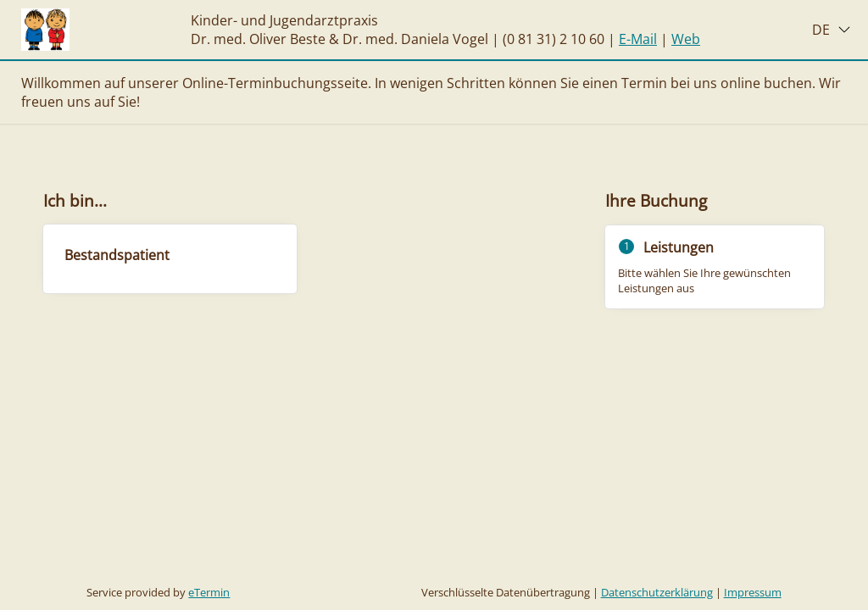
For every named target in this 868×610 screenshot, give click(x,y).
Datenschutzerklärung (657, 592)
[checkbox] (170, 258)
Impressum (753, 592)
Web (686, 39)
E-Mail (638, 39)
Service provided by (158, 592)
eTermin (209, 592)
